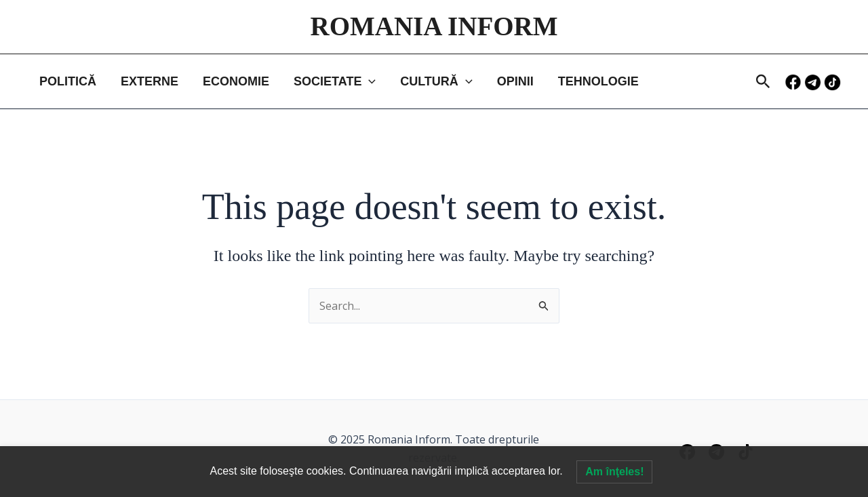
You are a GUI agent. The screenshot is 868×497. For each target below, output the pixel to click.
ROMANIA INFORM (434, 26)
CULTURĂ (436, 81)
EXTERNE (150, 81)
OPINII (515, 81)
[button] (763, 82)
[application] (369, 81)
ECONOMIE (236, 81)
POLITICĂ (68, 81)
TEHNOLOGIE (598, 81)
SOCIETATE (335, 81)
